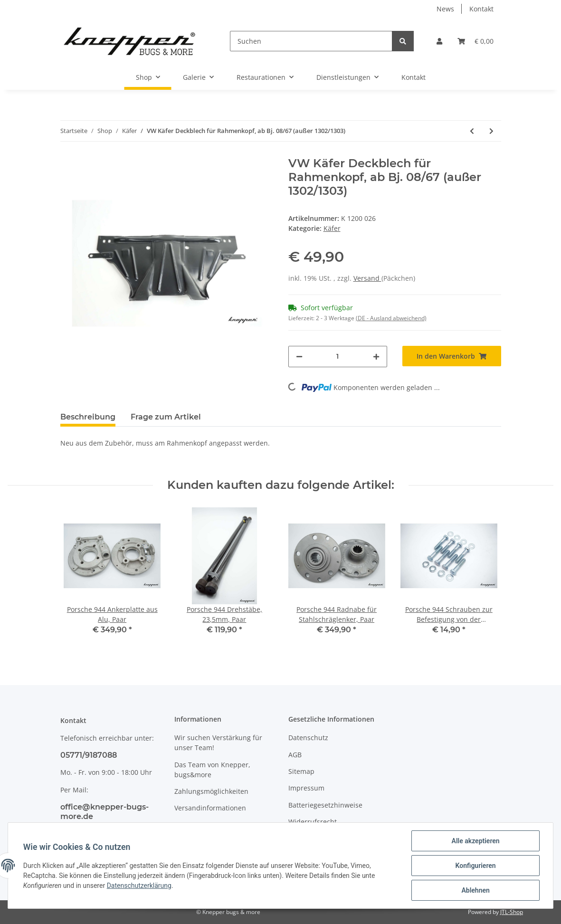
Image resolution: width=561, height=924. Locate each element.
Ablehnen (475, 890)
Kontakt (481, 9)
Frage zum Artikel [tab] (166, 417)
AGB (295, 755)
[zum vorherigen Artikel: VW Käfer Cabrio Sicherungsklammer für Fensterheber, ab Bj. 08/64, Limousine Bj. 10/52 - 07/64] (472, 131)
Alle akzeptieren (475, 841)
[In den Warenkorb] (452, 356)
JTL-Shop (512, 912)
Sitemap (301, 771)
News (445, 9)
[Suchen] (311, 41)
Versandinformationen (210, 808)
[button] (439, 41)
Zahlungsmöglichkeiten (211, 791)
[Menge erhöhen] (376, 357)
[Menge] (338, 357)
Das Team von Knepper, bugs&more (212, 770)
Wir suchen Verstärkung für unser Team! (218, 743)
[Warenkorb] (475, 41)
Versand (367, 278)
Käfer (332, 228)
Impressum (306, 788)
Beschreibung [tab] (88, 417)
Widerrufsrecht (313, 822)
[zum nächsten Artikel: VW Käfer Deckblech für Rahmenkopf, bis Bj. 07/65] (491, 131)
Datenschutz (308, 738)
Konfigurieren (475, 866)
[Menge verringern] (299, 357)
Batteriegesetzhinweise (325, 805)
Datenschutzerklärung (139, 886)
